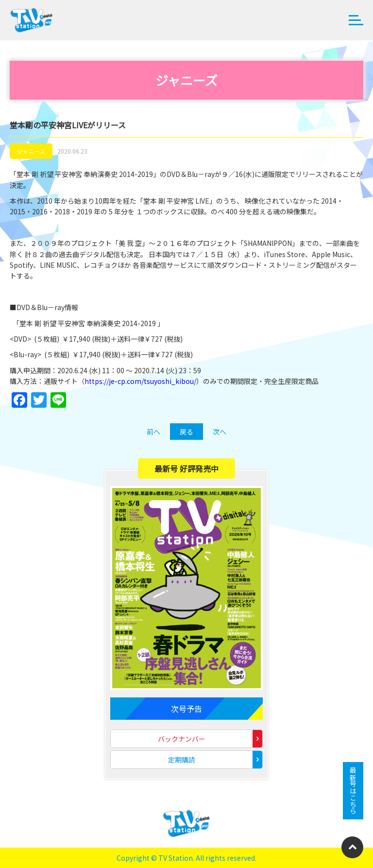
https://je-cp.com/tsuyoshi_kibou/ (140, 381)
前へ (153, 432)
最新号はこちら (353, 791)
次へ (220, 432)
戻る (186, 432)
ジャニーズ (31, 151)
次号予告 (186, 709)
